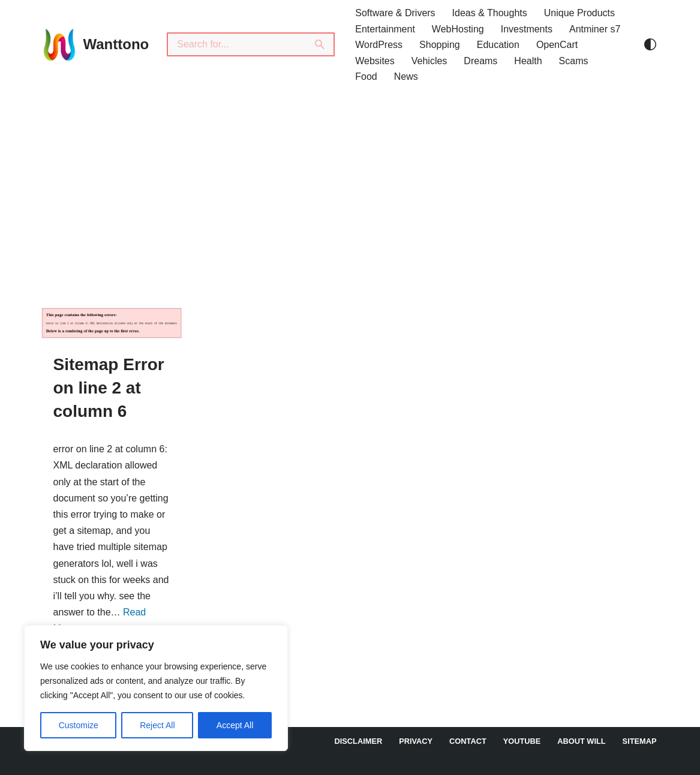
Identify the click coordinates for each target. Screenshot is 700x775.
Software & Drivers (395, 13)
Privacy (416, 741)
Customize (79, 725)
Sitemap (640, 741)
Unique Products (579, 13)
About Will (581, 741)
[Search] (236, 44)
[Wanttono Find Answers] (95, 44)
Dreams (480, 61)
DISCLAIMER (359, 741)
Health (528, 61)
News (406, 76)
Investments (527, 29)
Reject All (157, 725)
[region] (156, 688)
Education (498, 45)
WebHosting (458, 29)
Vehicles (429, 61)
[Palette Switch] (650, 44)
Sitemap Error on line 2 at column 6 (109, 388)
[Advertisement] (350, 179)
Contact (468, 741)
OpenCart (557, 45)
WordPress (379, 45)
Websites (375, 61)
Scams (574, 61)
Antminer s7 (595, 29)
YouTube (522, 741)
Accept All (235, 725)
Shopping (440, 45)
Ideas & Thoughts (490, 13)
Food (366, 76)
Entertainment (385, 29)
